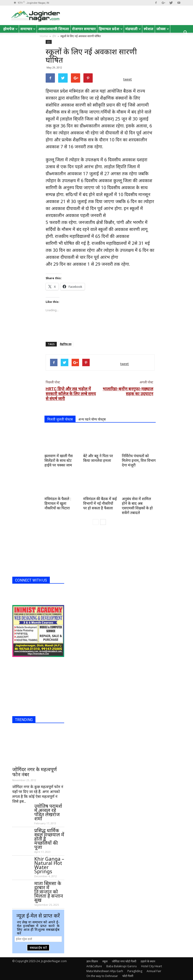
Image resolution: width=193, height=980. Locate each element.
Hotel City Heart (152, 966)
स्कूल (105, 961)
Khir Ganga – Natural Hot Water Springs (49, 865)
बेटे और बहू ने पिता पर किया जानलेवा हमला (98, 458)
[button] (186, 33)
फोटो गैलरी (128, 976)
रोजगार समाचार (84, 29)
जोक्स (163, 29)
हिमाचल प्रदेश (111, 29)
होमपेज (10, 29)
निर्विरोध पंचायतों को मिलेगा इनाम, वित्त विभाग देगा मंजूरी (139, 461)
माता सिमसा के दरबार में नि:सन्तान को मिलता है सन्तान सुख (49, 892)
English (11, 36)
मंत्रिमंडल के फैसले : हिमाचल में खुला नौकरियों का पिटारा (58, 503)
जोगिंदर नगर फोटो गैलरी (124, 961)
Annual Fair (154, 971)
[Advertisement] (100, 326)
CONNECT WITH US (31, 580)
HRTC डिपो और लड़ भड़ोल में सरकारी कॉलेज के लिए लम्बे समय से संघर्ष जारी (71, 394)
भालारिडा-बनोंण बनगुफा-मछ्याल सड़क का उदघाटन (128, 391)
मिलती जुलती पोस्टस (60, 419)
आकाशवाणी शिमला (54, 29)
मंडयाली (133, 29)
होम (49, 42)
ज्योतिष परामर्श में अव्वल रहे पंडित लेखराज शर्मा (48, 812)
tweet (128, 79)
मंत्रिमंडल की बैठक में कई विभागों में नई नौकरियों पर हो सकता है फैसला (100, 503)
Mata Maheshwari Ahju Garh (105, 971)
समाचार (28, 29)
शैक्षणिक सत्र (66, 344)
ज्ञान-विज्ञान (92, 961)
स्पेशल (149, 29)
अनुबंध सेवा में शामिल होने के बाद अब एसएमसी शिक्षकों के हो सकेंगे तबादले (137, 506)
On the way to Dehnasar (102, 976)
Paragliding (135, 971)
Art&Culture (94, 966)
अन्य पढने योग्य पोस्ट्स (92, 419)
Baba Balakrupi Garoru (122, 966)
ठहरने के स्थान (148, 961)
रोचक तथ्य (30, 36)
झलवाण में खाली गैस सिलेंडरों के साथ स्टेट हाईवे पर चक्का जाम (59, 461)
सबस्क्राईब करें (38, 948)
